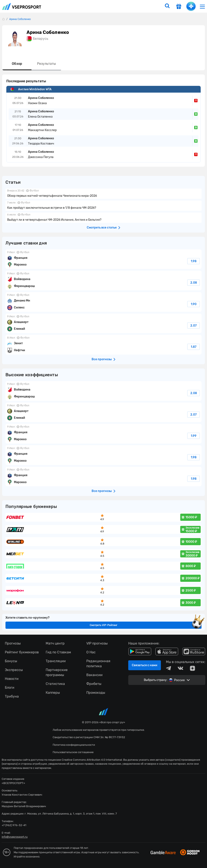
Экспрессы (14, 670)
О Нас (91, 652)
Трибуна (12, 696)
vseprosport (22, 6)
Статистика (55, 684)
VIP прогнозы (97, 643)
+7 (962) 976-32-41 (14, 825)
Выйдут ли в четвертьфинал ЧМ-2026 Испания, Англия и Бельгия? (103, 218)
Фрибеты (94, 684)
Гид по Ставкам (58, 652)
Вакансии (94, 675)
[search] (167, 6)
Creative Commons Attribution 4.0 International (92, 760)
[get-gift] (179, 7)
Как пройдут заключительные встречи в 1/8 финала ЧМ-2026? (103, 206)
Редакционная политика (98, 664)
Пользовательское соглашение (73, 752)
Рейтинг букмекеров (22, 652)
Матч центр (55, 643)
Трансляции (56, 661)
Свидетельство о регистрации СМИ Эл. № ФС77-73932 (89, 737)
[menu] (202, 6)
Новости (12, 679)
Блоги (10, 688)
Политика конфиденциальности (74, 745)
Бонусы (11, 661)
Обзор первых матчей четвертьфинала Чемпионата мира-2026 (103, 194)
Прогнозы (13, 643)
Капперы (53, 693)
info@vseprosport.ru (15, 837)
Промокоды (96, 693)
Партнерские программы (57, 672)
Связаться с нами (145, 665)
